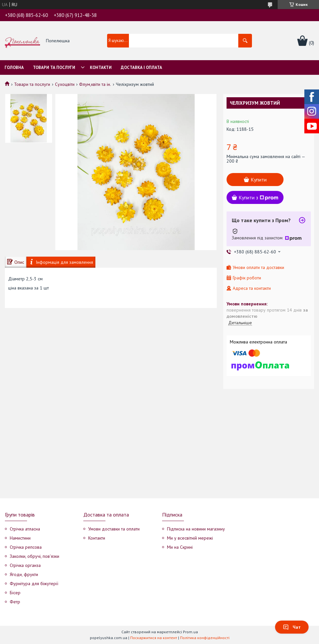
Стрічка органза (25, 565)
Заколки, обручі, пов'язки (35, 556)
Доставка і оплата (141, 67)
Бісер (15, 593)
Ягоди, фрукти (24, 574)
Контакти (101, 67)
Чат (292, 627)
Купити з (258, 197)
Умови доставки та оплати (114, 529)
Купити (259, 180)
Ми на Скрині (180, 547)
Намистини (20, 538)
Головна (14, 67)
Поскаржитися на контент (154, 638)
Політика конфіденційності (205, 638)
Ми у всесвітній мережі (190, 538)
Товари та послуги (54, 67)
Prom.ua (190, 632)
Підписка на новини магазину (196, 529)
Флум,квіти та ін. (95, 84)
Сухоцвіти (65, 84)
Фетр (15, 602)
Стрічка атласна (25, 529)
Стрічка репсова (26, 547)
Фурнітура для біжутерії (34, 584)
